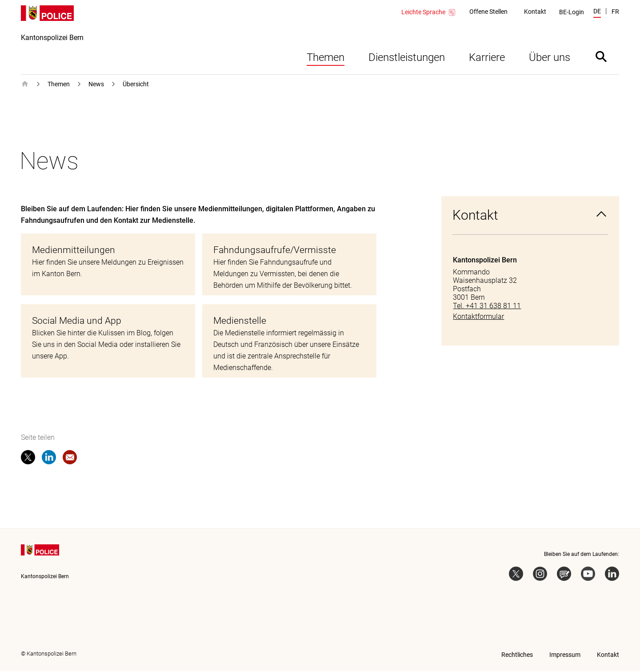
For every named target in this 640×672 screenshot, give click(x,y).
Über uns (550, 58)
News (96, 85)
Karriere (487, 58)
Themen (326, 58)
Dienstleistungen (407, 58)
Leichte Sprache (429, 12)
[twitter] (28, 460)
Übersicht (136, 85)
